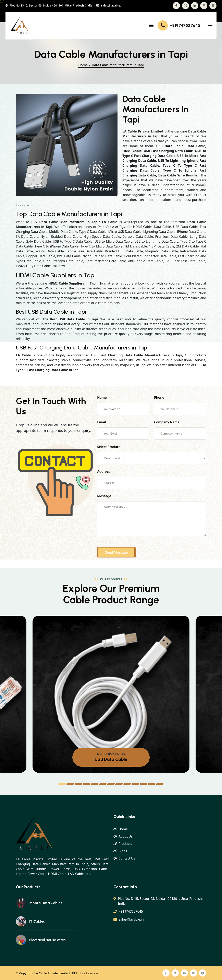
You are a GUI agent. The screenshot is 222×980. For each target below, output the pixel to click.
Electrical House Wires (47, 940)
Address (104, 471)
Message (104, 496)
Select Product (109, 447)
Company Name (167, 422)
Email (102, 422)
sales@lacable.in (112, 6)
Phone (159, 397)
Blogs (123, 851)
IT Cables (37, 921)
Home (83, 65)
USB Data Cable (111, 759)
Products (125, 844)
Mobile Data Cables (46, 903)
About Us (126, 836)
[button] (62, 784)
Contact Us (127, 858)
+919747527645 (185, 25)
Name (102, 397)
